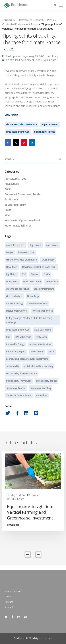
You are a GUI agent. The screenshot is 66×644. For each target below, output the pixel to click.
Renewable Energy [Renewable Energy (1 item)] (15, 344)
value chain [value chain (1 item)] (42, 395)
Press (8, 210)
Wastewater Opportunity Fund (22, 220)
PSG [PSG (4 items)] (8, 337)
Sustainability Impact (44, 132)
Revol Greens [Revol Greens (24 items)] (37, 352)
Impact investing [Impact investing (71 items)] (14, 303)
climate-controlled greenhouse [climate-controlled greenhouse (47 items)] (21, 260)
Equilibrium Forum (15, 205)
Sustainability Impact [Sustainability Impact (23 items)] (46, 381)
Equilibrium (49, 60)
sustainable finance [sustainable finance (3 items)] (16, 388)
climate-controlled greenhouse (21, 124)
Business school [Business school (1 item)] (26, 252)
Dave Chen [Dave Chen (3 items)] (12, 267)
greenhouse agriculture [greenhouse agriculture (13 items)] (18, 289)
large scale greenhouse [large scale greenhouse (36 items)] (18, 330)
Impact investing (50, 124)
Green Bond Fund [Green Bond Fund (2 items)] (32, 282)
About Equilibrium (14, 591)
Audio (8, 189)
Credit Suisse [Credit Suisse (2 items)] (48, 260)
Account (9, 607)
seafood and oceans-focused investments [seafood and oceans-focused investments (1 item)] (27, 359)
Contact (9, 602)
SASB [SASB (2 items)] (51, 352)
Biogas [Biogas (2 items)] (10, 252)
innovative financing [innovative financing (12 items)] (37, 303)
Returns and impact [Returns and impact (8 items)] (16, 352)
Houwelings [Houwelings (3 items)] (33, 296)
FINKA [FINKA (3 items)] (47, 274)
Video (8, 215)
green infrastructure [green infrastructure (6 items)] (44, 289)
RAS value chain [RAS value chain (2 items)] (23, 337)
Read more (13, 525)
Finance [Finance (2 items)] (35, 274)
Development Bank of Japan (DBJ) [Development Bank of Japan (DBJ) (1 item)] (39, 267)
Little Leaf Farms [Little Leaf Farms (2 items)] (43, 330)
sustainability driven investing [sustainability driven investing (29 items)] (38, 366)
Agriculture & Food (15, 179)
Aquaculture (12, 184)
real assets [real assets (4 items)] (41, 337)
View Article (11, 115)
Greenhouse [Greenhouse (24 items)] (52, 282)
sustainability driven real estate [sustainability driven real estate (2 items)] (22, 373)
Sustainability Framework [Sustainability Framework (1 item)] (19, 381)
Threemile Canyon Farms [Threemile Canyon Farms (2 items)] (19, 395)
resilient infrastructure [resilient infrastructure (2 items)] (40, 344)
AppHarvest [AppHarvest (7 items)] (35, 245)
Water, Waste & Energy (18, 226)
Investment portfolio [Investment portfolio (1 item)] (43, 311)
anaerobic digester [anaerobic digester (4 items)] (15, 245)
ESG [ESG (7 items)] (24, 274)
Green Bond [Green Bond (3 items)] (12, 282)
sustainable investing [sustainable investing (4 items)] (41, 388)
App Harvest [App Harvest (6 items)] (52, 245)
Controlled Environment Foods (24, 60)
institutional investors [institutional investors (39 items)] (17, 311)
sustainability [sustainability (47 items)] (13, 366)
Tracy (55, 56)
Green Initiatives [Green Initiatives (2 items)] (14, 296)
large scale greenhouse (18, 132)
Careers (9, 596)
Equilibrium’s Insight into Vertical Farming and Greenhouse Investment (30, 512)
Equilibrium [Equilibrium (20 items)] (12, 274)
